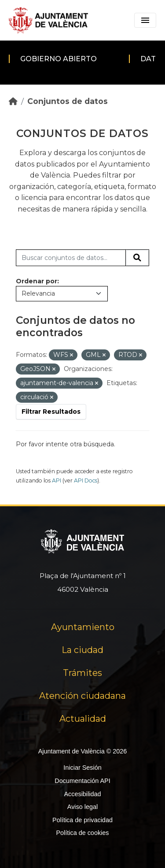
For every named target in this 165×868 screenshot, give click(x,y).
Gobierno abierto (59, 59)
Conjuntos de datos (68, 101)
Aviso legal (82, 807)
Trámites (82, 673)
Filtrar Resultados (51, 412)
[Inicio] (13, 101)
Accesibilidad (82, 794)
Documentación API (82, 781)
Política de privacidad (82, 820)
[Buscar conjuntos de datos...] (71, 258)
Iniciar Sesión (82, 768)
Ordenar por (37, 281)
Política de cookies (82, 833)
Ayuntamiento (83, 627)
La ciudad (82, 650)
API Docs (86, 480)
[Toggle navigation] (145, 20)
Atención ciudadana (82, 696)
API (57, 480)
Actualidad (83, 719)
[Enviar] (137, 258)
